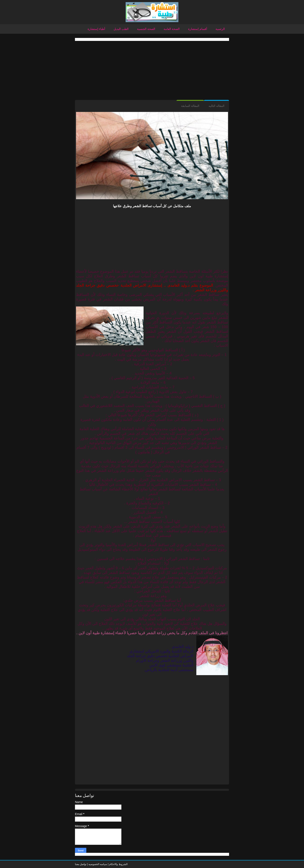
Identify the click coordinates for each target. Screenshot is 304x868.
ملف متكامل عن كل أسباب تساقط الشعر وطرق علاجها (152, 206)
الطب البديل (121, 29)
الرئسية (220, 29)
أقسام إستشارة (198, 29)
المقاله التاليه (216, 106)
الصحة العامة (172, 29)
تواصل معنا (81, 864)
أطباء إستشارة (96, 29)
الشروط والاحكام (118, 864)
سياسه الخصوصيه (98, 864)
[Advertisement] (152, 70)
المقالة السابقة (190, 106)
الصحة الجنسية (146, 29)
